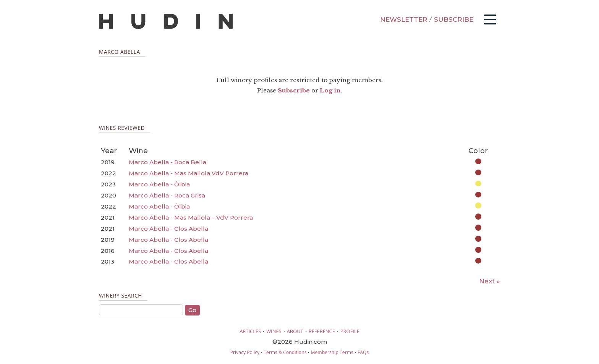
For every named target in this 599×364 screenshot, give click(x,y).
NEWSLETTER (404, 19)
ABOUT (295, 331)
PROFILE (350, 331)
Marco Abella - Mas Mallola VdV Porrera (189, 173)
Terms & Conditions (285, 352)
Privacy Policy (245, 352)
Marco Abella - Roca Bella (168, 162)
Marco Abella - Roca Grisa (167, 195)
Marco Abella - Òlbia (159, 184)
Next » (490, 281)
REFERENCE (322, 331)
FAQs (363, 352)
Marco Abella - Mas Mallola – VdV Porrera (191, 218)
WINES (274, 331)
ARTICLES (250, 331)
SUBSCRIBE (454, 19)
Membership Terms (332, 352)
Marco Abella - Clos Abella (168, 229)
